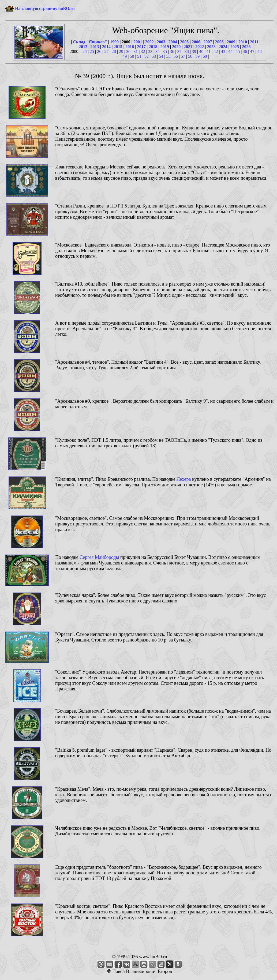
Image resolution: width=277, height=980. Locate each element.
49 (125, 56)
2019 (165, 47)
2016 (130, 47)
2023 (211, 47)
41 (208, 51)
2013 (95, 47)
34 (158, 51)
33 (150, 51)
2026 (246, 47)
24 (85, 51)
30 (128, 51)
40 (201, 51)
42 (216, 51)
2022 (200, 47)
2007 (208, 42)
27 (106, 51)
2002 (149, 42)
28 (114, 51)
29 (121, 51)
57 (183, 56)
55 (168, 56)
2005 (184, 42)
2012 (83, 47)
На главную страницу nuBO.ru (45, 8)
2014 (106, 47)
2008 (219, 42)
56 (176, 56)
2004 (173, 42)
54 (161, 56)
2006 (196, 42)
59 (197, 56)
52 (147, 56)
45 (238, 51)
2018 (153, 47)
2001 (138, 42)
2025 (235, 47)
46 (245, 51)
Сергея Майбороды (99, 557)
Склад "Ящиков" (90, 42)
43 (223, 51)
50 (132, 56)
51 (139, 56)
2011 (254, 42)
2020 (176, 47)
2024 (223, 47)
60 (205, 56)
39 (194, 51)
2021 (188, 47)
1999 (114, 42)
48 (260, 51)
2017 (141, 47)
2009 (231, 42)
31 (136, 51)
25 (92, 51)
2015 (118, 47)
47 (252, 51)
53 (154, 56)
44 (230, 51)
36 (172, 51)
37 (179, 51)
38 (187, 51)
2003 (161, 42)
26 (99, 51)
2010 (243, 42)
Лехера (184, 479)
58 (190, 56)
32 (143, 51)
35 (165, 51)
